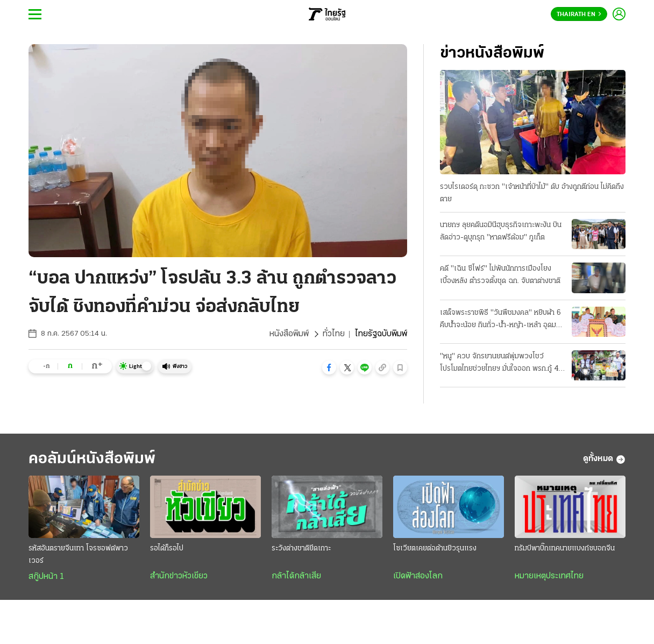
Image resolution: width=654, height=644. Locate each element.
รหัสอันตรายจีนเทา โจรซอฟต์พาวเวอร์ (78, 555)
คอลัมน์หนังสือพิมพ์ (92, 459)
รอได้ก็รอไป (167, 549)
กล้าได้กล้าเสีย (296, 576)
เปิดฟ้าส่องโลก (418, 576)
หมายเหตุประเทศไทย (549, 576)
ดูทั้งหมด (604, 459)
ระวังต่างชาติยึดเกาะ (301, 549)
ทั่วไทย (334, 334)
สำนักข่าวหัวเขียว (179, 576)
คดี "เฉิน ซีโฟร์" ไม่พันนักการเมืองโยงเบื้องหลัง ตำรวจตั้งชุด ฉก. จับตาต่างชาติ (500, 275)
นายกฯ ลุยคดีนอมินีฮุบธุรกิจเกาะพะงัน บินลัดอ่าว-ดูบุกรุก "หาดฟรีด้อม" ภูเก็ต (501, 231)
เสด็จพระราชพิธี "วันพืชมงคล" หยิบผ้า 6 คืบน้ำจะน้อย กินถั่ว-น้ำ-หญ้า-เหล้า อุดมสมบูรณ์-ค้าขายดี (500, 320)
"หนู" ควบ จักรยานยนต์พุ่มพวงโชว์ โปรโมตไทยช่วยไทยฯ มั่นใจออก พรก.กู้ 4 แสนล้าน (499, 364)
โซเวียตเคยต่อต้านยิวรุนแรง (435, 549)
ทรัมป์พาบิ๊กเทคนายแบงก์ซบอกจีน (565, 549)
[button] (329, 367)
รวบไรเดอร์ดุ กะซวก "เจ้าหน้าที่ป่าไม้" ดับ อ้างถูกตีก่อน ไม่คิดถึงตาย (532, 193)
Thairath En (579, 15)
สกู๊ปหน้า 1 (46, 577)
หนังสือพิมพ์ (289, 334)
